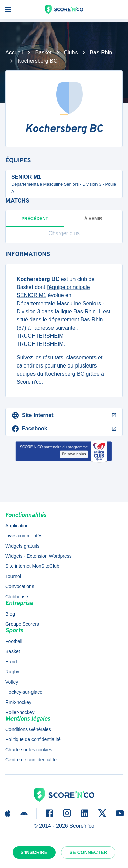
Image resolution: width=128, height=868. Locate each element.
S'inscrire (34, 852)
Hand (11, 662)
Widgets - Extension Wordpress (39, 556)
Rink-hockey (18, 702)
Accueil (14, 53)
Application (17, 526)
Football (14, 641)
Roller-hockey (20, 712)
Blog (10, 614)
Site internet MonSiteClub (32, 566)
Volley (12, 682)
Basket (44, 53)
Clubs (71, 53)
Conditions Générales (28, 729)
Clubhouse (17, 597)
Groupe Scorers (22, 624)
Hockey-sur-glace (24, 692)
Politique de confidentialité (33, 739)
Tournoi (13, 576)
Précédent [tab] (35, 221)
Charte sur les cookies (29, 750)
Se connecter (88, 852)
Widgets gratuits (22, 546)
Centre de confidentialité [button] (31, 760)
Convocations (20, 586)
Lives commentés (24, 536)
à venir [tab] (93, 218)
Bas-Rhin (101, 53)
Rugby (12, 672)
